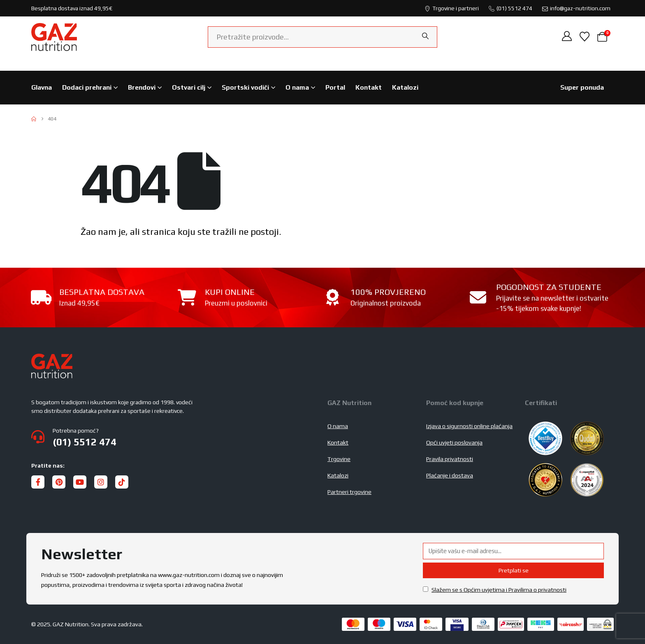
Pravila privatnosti (450, 459)
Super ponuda (582, 87)
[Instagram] (101, 482)
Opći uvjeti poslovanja (454, 442)
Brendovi (142, 87)
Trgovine (339, 459)
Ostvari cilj (189, 87)
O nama (297, 87)
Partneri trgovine (349, 492)
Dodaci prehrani (87, 87)
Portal (335, 87)
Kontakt (369, 87)
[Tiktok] (122, 482)
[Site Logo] (54, 37)
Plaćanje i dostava (450, 475)
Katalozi (405, 87)
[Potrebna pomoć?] (174, 437)
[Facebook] (38, 482)
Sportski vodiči (245, 87)
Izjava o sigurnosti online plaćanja (469, 426)
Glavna (42, 87)
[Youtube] (80, 482)
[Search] (425, 36)
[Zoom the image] (52, 359)
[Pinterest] (59, 482)
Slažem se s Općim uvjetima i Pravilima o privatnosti (499, 590)
